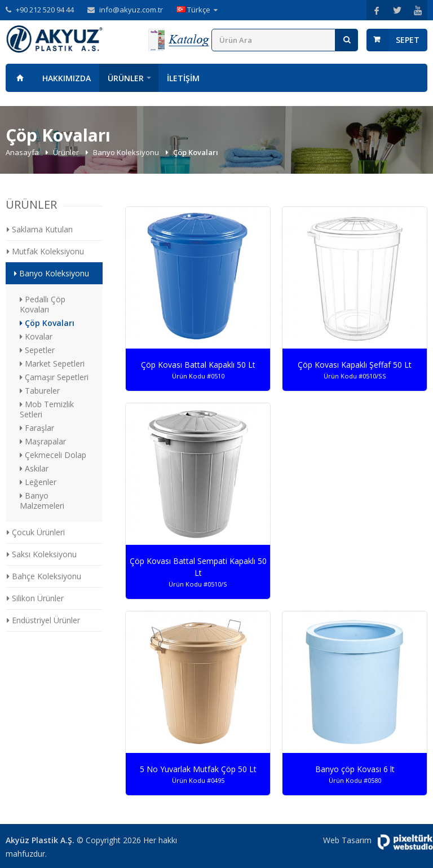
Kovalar (36, 336)
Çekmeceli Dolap (53, 455)
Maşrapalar (43, 441)
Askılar (34, 468)
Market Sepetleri (52, 363)
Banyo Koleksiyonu (127, 152)
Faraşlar (37, 428)
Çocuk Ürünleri (36, 532)
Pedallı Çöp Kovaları (43, 304)
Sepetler (37, 350)
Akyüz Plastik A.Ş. (40, 840)
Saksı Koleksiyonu (42, 554)
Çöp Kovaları (47, 323)
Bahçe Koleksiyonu (44, 576)
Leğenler (38, 482)
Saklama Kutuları (40, 229)
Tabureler (40, 391)
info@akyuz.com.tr (131, 10)
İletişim (183, 78)
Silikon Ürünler (35, 598)
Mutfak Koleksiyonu (45, 251)
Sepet (408, 40)
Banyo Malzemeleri (42, 501)
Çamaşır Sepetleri (54, 377)
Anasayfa (20, 78)
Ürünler (126, 78)
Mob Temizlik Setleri (47, 409)
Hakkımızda (67, 78)
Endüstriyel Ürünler (43, 620)
